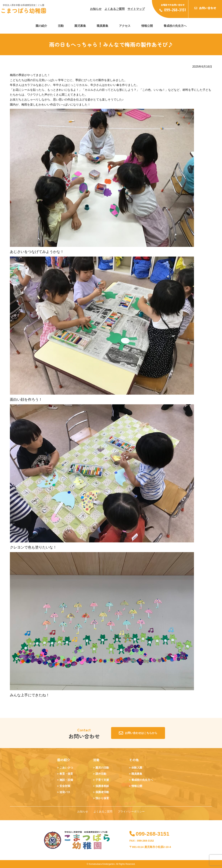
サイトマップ (136, 9)
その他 (134, 760)
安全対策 (65, 786)
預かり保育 (102, 798)
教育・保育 (66, 774)
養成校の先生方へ (175, 26)
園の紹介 (41, 26)
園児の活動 (102, 768)
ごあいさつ (66, 768)
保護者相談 (102, 786)
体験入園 (137, 768)
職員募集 (102, 26)
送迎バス (65, 792)
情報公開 (147, 26)
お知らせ (96, 9)
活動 (61, 26)
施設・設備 (66, 780)
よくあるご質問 (115, 9)
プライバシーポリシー (131, 811)
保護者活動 (102, 792)
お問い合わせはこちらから (138, 733)
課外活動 (101, 774)
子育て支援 (102, 780)
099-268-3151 (149, 834)
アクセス (125, 26)
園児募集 (80, 26)
